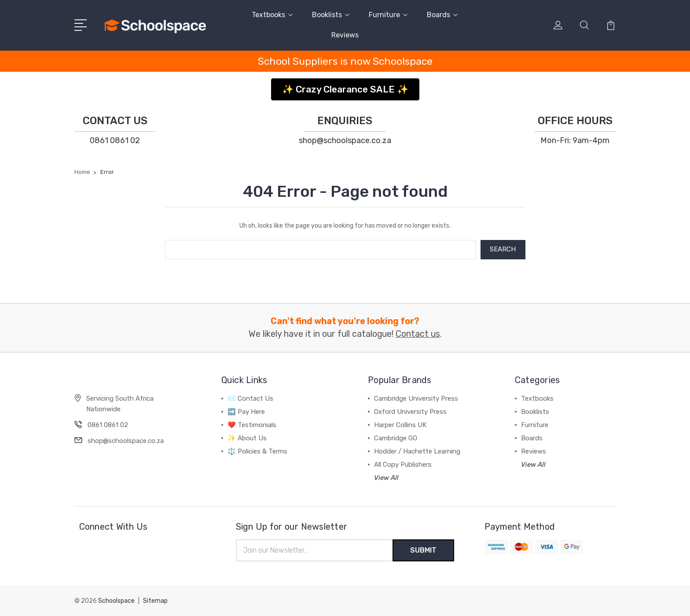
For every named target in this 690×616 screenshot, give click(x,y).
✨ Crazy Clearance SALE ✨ (345, 89)
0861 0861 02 (115, 140)
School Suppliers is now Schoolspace (345, 61)
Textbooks (272, 15)
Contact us (418, 334)
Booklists (331, 15)
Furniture (388, 15)
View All (386, 478)
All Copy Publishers (403, 465)
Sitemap (155, 601)
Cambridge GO (396, 438)
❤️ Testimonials (252, 425)
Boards (442, 15)
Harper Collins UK (400, 425)
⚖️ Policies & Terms (257, 451)
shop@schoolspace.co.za (345, 140)
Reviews (345, 35)
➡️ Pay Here (246, 412)
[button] (345, 86)
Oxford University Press (410, 412)
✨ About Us (247, 438)
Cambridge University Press (416, 398)
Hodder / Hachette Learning (417, 451)
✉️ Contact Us (250, 398)
